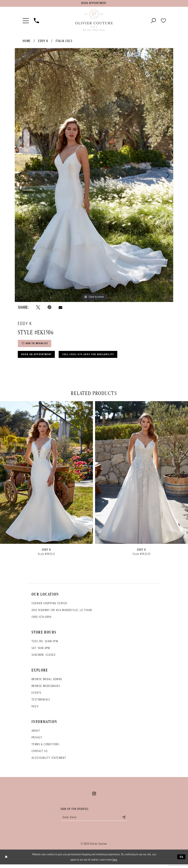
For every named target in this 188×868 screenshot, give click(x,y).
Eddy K (43, 42)
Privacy (37, 740)
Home (27, 42)
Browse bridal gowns (47, 682)
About (36, 734)
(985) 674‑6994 (41, 620)
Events (36, 696)
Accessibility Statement (49, 761)
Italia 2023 (64, 42)
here (115, 863)
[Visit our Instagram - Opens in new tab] (94, 797)
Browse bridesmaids (46, 689)
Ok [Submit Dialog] (181, 860)
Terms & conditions (45, 747)
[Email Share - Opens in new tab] (60, 308)
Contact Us (40, 754)
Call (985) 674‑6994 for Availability (95, 357)
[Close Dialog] (7, 861)
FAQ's (35, 709)
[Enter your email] (94, 821)
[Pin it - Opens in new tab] (49, 308)
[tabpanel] (94, 176)
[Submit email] (127, 821)
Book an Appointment (38, 357)
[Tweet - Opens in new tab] (38, 308)
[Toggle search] (153, 21)
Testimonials (41, 703)
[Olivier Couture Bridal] (94, 21)
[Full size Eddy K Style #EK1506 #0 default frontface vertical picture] (94, 176)
